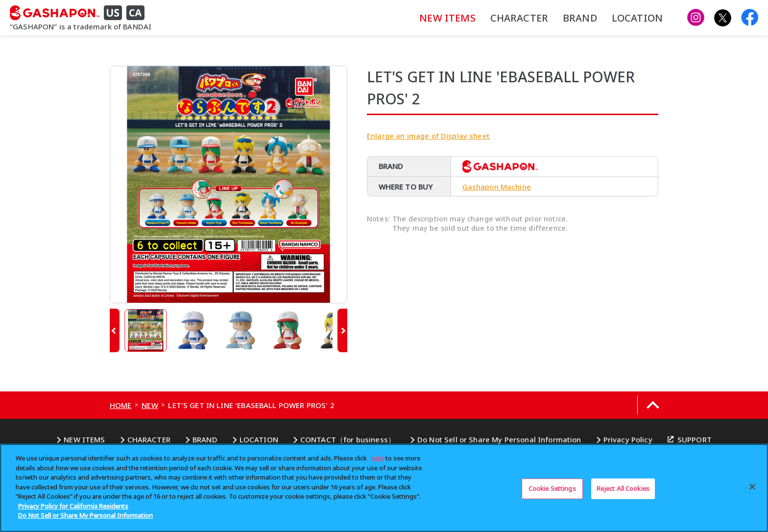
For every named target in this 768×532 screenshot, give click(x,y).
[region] (384, 488)
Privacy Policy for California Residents (73, 506)
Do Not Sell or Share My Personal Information (499, 439)
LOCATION (637, 18)
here (377, 458)
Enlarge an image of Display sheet (428, 136)
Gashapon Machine (497, 187)
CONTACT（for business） (348, 439)
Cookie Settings (552, 488)
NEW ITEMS (447, 18)
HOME (121, 405)
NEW (150, 405)
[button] (115, 330)
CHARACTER (519, 18)
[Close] (752, 487)
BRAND (580, 18)
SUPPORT (695, 439)
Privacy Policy (628, 439)
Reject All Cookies (623, 488)
